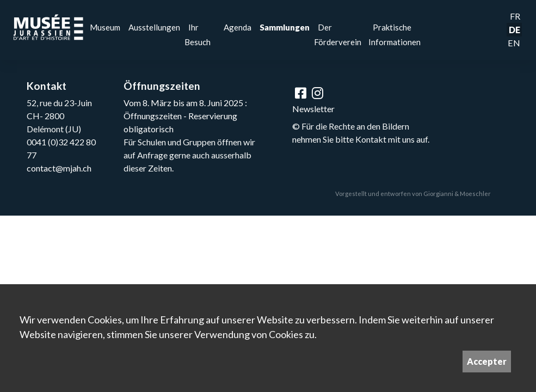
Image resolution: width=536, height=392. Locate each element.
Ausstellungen (154, 27)
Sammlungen (285, 27)
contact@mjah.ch (59, 168)
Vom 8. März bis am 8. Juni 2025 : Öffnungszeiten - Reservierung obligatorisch (185, 116)
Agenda (238, 27)
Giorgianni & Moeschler (457, 194)
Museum (105, 27)
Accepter (487, 361)
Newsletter (313, 109)
